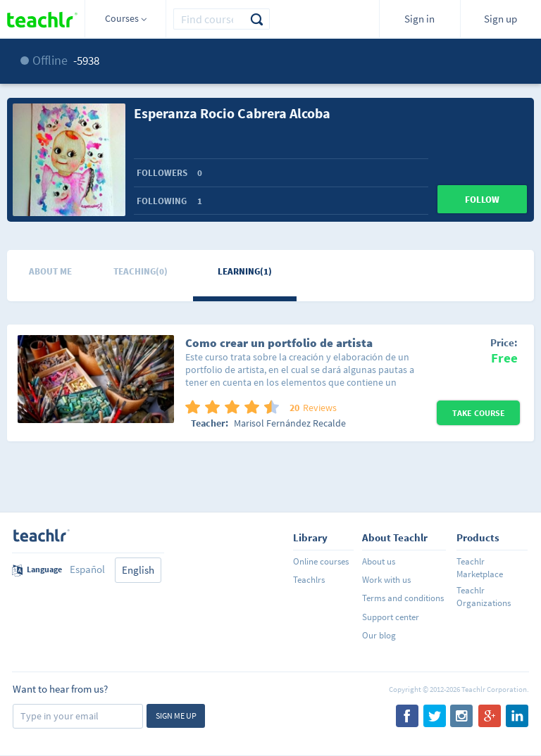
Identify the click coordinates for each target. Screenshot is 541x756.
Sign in (419, 19)
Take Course (479, 413)
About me (50, 271)
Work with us (386, 580)
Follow (482, 200)
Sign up (500, 19)
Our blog (379, 635)
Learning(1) (245, 271)
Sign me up (176, 716)
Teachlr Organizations (484, 597)
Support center (391, 617)
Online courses (321, 561)
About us (379, 561)
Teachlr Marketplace (480, 568)
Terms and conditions (403, 598)
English (138, 570)
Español (87, 569)
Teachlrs (309, 580)
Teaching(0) (141, 271)
